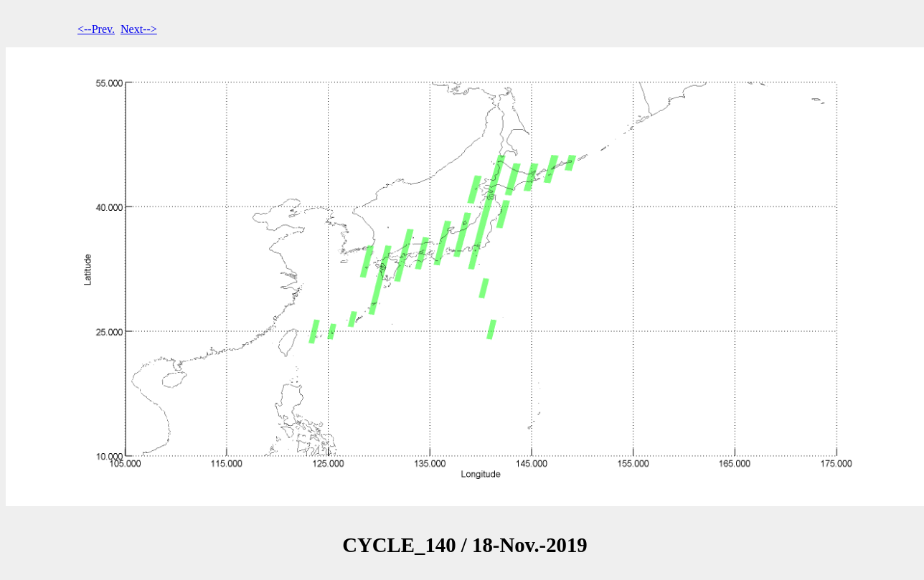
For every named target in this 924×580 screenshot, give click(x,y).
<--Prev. (96, 29)
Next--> (139, 29)
